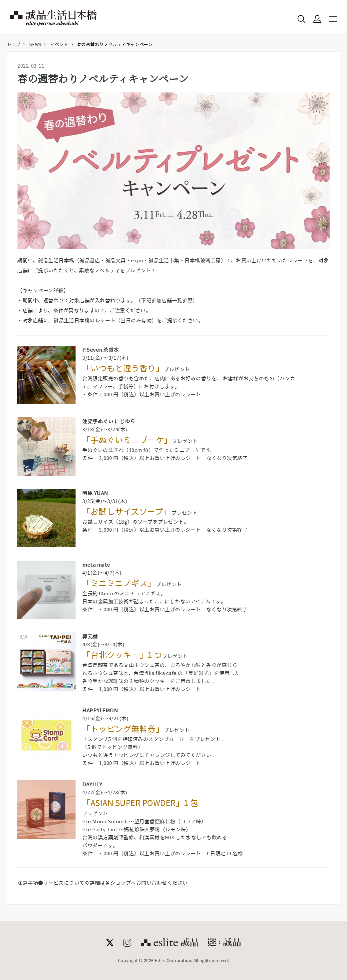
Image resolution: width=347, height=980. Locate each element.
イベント (59, 44)
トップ (14, 44)
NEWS (35, 44)
